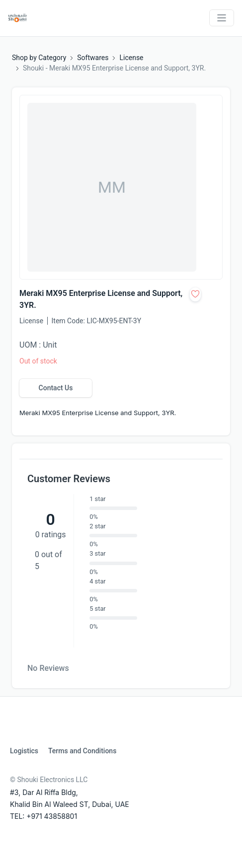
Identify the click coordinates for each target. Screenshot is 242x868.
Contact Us (56, 388)
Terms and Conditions (82, 751)
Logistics (24, 751)
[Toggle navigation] (222, 18)
